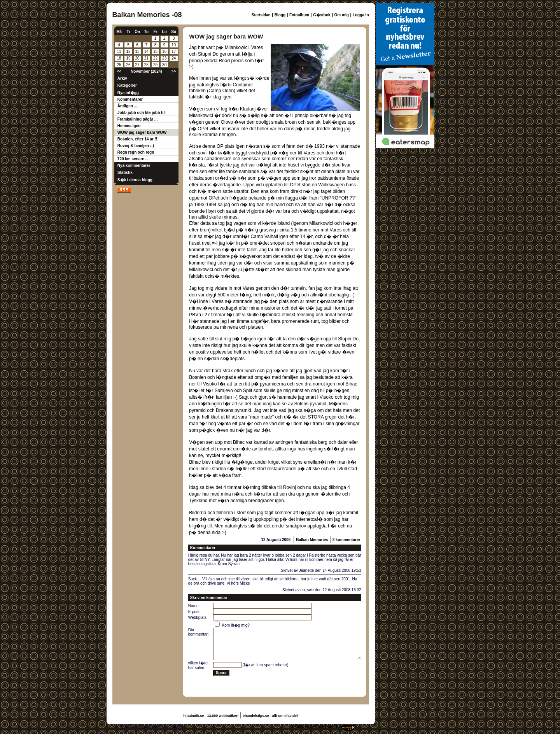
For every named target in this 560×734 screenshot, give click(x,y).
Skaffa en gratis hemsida (315, 726)
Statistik (125, 173)
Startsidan (261, 15)
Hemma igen (129, 126)
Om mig (342, 15)
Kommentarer (130, 99)
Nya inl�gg (128, 93)
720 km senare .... (134, 159)
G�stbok (322, 15)
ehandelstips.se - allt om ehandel (270, 716)
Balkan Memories (312, 540)
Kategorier (127, 85)
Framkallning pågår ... (137, 119)
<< (119, 71)
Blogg (280, 15)
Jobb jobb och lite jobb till (142, 113)
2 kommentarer (346, 540)
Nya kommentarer (134, 166)
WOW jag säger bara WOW (142, 132)
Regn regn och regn (136, 152)
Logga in (361, 15)
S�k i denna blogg (135, 180)
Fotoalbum (299, 15)
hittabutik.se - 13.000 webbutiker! (211, 716)
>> (174, 71)
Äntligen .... (128, 106)
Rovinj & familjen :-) (136, 146)
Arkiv (122, 78)
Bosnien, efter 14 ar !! (137, 139)
